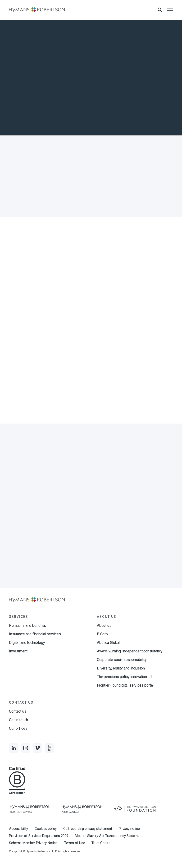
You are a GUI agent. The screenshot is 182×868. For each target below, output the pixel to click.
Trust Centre (101, 843)
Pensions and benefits (27, 626)
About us (104, 626)
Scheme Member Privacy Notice (33, 843)
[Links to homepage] (37, 10)
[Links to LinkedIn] (14, 748)
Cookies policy (46, 829)
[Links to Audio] (49, 748)
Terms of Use (75, 843)
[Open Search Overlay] (160, 10)
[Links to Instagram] (26, 748)
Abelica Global (108, 643)
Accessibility (18, 829)
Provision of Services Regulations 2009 (39, 836)
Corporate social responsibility (122, 660)
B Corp (102, 634)
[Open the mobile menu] (170, 10)
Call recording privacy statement (88, 829)
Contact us (18, 711)
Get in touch (18, 720)
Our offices (18, 728)
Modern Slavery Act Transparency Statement (109, 836)
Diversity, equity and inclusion (121, 668)
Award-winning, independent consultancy (130, 651)
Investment (18, 651)
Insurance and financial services (35, 634)
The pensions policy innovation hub (125, 677)
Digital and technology (27, 643)
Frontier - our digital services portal (125, 685)
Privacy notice (129, 829)
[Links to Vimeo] (37, 748)
